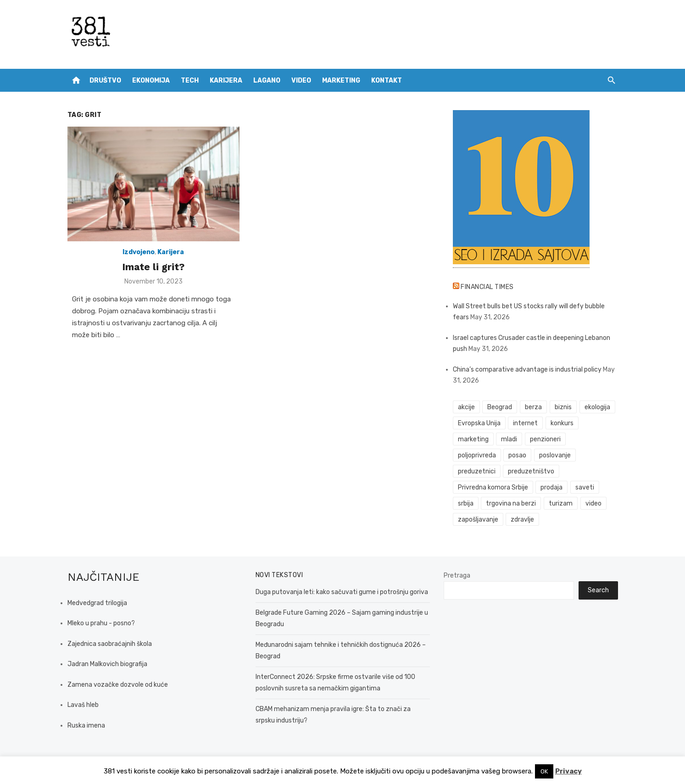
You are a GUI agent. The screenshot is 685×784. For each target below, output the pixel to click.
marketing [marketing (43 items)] (473, 439)
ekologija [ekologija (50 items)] (597, 407)
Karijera (226, 81)
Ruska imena (86, 726)
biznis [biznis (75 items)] (563, 407)
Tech (190, 81)
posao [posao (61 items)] (517, 455)
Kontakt (387, 81)
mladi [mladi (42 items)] (509, 439)
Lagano (267, 81)
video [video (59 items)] (593, 503)
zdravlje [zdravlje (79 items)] (522, 520)
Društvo (105, 81)
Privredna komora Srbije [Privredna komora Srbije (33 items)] (493, 487)
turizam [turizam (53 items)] (561, 503)
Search (598, 590)
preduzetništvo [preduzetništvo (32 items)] (531, 471)
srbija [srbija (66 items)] (466, 503)
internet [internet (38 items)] (525, 423)
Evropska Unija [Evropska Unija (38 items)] (479, 423)
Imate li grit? (153, 267)
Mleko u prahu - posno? (101, 623)
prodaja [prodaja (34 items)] (551, 487)
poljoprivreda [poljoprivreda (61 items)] (477, 455)
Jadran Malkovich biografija (107, 664)
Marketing (341, 81)
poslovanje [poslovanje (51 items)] (555, 455)
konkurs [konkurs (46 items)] (562, 423)
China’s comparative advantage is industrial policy (527, 370)
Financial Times (487, 287)
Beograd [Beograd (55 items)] (500, 407)
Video (301, 81)
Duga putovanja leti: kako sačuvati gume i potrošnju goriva (342, 592)
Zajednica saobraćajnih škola (110, 644)
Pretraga (457, 575)
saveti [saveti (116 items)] (585, 487)
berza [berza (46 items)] (533, 407)
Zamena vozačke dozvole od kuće (118, 685)
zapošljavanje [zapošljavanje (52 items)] (478, 520)
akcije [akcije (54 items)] (466, 407)
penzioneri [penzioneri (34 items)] (545, 439)
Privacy (568, 771)
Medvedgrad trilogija (97, 603)
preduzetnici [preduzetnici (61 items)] (477, 471)
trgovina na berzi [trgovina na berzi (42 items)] (511, 503)
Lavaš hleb (83, 705)
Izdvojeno (139, 252)
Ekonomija (151, 81)
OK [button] (544, 771)
